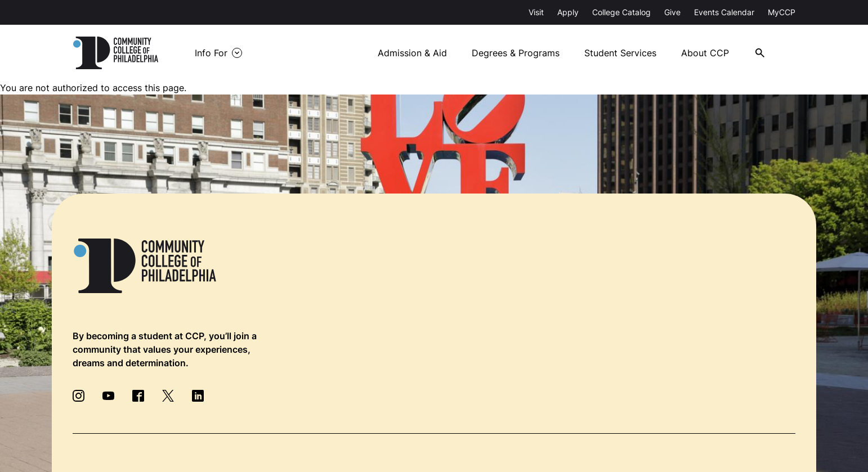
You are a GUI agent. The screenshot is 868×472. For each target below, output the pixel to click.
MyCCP (782, 12)
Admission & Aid (412, 53)
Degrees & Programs (516, 53)
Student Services (620, 53)
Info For (211, 53)
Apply (568, 12)
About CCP (705, 53)
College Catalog (621, 12)
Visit (536, 12)
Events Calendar (724, 12)
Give (672, 12)
